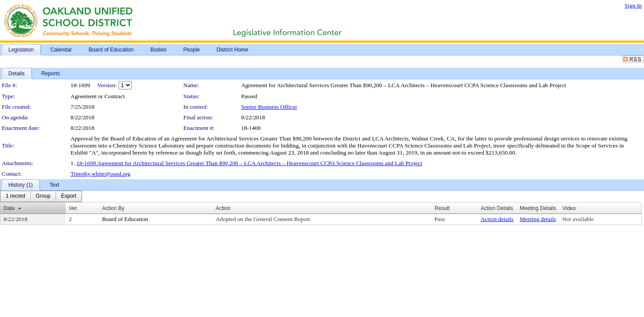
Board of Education (125, 219)
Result (442, 208)
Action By (114, 208)
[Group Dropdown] (43, 196)
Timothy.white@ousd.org (101, 174)
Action (223, 208)
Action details (497, 219)
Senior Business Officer (269, 107)
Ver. (73, 208)
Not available (578, 219)
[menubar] (41, 196)
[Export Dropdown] (69, 196)
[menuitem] (15, 196)
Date (9, 208)
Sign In (633, 6)
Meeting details (538, 219)
